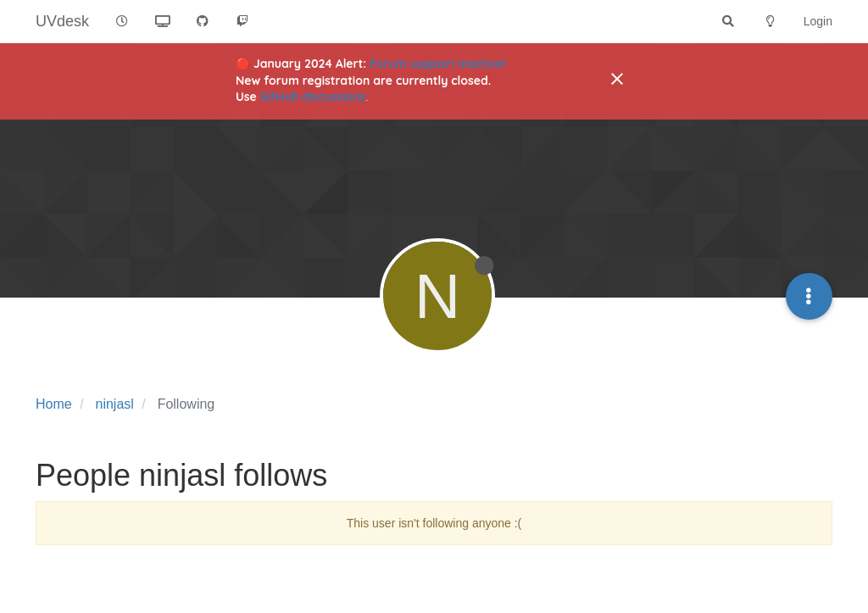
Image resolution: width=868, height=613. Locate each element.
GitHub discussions (313, 97)
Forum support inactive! (438, 64)
